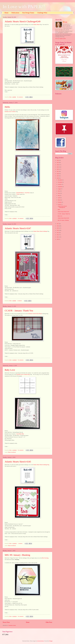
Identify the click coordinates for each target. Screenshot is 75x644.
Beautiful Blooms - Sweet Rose (23, 193)
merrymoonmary (41, 641)
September (60, 187)
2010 (58, 239)
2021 (58, 171)
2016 (58, 226)
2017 (58, 224)
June (59, 193)
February (60, 202)
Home (6, 13)
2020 (58, 174)
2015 (58, 228)
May (59, 196)
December (60, 180)
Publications (15, 13)
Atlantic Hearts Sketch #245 (18, 462)
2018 (58, 178)
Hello (7, 107)
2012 (58, 235)
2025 (58, 163)
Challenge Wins (42, 13)
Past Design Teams (28, 13)
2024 (58, 165)
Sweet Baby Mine (20, 434)
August (60, 189)
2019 (58, 176)
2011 (58, 237)
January (60, 204)
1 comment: (20, 301)
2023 (58, 167)
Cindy (66, 22)
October (60, 184)
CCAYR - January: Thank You (19, 311)
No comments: (20, 97)
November (60, 182)
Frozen (18, 194)
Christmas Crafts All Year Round (35, 314)
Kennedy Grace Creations (10, 112)
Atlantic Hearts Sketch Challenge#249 (23, 21)
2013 (58, 233)
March (59, 200)
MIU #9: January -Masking (17, 555)
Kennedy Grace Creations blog (23, 374)
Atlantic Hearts (37, 25)
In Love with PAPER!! (24, 7)
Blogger (51, 641)
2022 (58, 169)
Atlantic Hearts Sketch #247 (18, 228)
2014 (58, 230)
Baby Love (10, 370)
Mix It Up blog (45, 558)
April (59, 198)
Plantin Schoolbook (12, 452)
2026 (58, 160)
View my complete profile (60, 39)
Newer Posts (6, 622)
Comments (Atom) (12, 625)
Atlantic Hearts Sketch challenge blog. (41, 465)
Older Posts (49, 622)
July (59, 191)
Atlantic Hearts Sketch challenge (40, 231)
